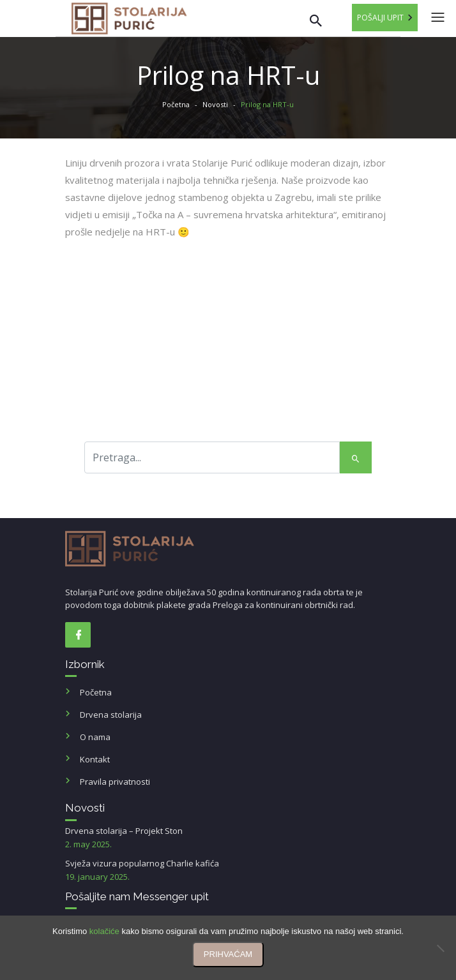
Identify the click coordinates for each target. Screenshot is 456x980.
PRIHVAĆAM (228, 954)
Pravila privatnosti (115, 782)
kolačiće (104, 931)
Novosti (215, 104)
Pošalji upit (380, 18)
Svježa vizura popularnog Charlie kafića (228, 871)
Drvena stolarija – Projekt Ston (228, 838)
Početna (176, 104)
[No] (440, 948)
